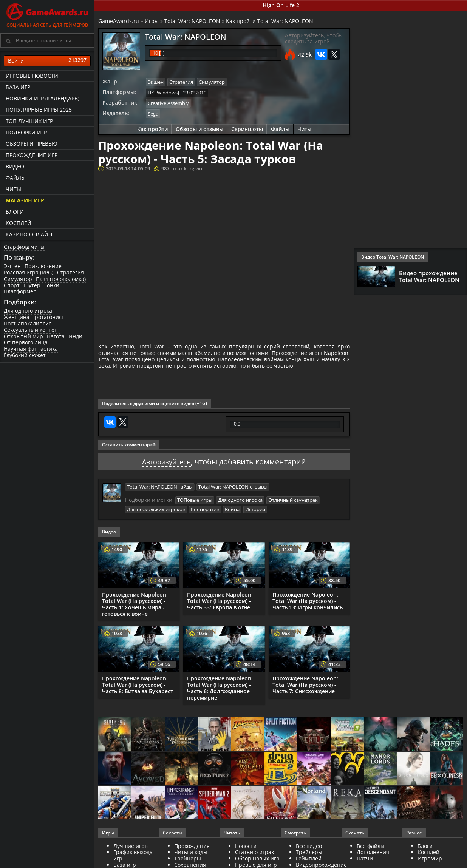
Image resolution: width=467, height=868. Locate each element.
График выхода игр (133, 854)
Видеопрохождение (321, 863)
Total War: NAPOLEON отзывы (233, 486)
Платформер (20, 291)
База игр (18, 87)
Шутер (32, 285)
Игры (152, 21)
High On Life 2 (281, 5)
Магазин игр (25, 200)
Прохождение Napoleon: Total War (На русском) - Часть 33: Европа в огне (220, 599)
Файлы (16, 178)
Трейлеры (309, 850)
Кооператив (205, 508)
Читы (13, 189)
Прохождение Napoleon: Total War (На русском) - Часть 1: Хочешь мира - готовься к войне (135, 602)
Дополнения (373, 850)
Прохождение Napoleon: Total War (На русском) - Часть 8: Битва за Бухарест (138, 683)
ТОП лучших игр (29, 121)
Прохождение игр (32, 155)
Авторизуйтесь (166, 460)
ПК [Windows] (163, 92)
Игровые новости (32, 76)
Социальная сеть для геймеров (47, 14)
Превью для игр (256, 863)
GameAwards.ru (119, 21)
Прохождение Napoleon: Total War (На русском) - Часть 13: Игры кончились (308, 599)
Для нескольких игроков (156, 508)
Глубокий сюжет (25, 355)
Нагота (56, 336)
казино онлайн (29, 234)
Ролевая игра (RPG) (29, 272)
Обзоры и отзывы (199, 128)
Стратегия (70, 272)
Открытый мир (23, 336)
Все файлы (371, 844)
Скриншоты (247, 128)
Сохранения (190, 863)
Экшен (12, 266)
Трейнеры (188, 857)
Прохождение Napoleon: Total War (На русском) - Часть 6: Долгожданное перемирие (220, 686)
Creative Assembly (168, 103)
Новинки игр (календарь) (43, 98)
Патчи (365, 857)
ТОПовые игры (195, 499)
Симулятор (18, 279)
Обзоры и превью (32, 144)
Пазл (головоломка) (61, 279)
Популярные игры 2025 (39, 110)
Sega (153, 113)
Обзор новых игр (257, 857)
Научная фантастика (31, 349)
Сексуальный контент (32, 330)
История (255, 508)
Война (232, 508)
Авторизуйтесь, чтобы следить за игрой (314, 39)
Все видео (309, 844)
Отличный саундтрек (293, 499)
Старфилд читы (24, 247)
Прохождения (192, 844)
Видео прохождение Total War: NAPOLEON (429, 276)
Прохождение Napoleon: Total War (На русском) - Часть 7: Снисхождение (305, 683)
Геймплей (309, 857)
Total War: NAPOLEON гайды (160, 486)
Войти (47, 61)
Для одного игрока (28, 311)
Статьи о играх (254, 850)
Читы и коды (191, 850)
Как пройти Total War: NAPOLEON (270, 21)
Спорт (12, 285)
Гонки (52, 285)
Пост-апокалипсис (28, 323)
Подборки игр (26, 132)
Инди (75, 336)
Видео (15, 166)
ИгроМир (430, 857)
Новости (246, 844)
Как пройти (152, 128)
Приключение (43, 266)
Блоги (15, 212)
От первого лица (26, 342)
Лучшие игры (131, 844)
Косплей (19, 223)
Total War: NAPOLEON (192, 21)
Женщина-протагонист (34, 317)
